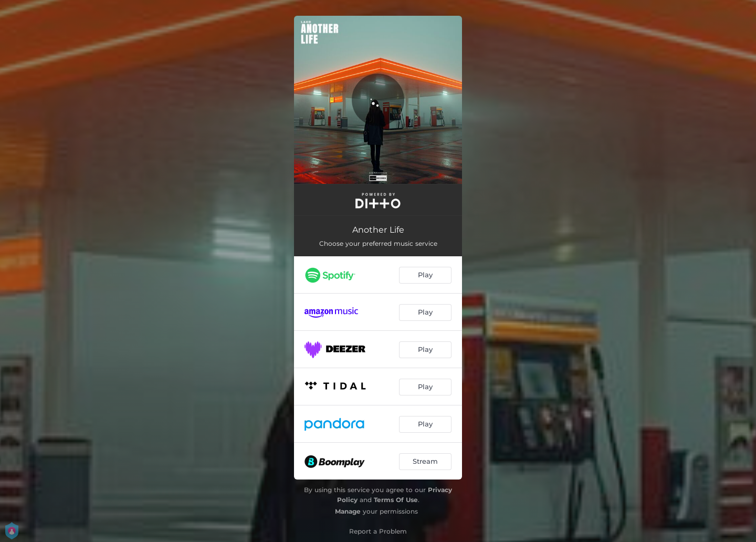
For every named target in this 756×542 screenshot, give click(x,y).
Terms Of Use (396, 500)
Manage (348, 511)
